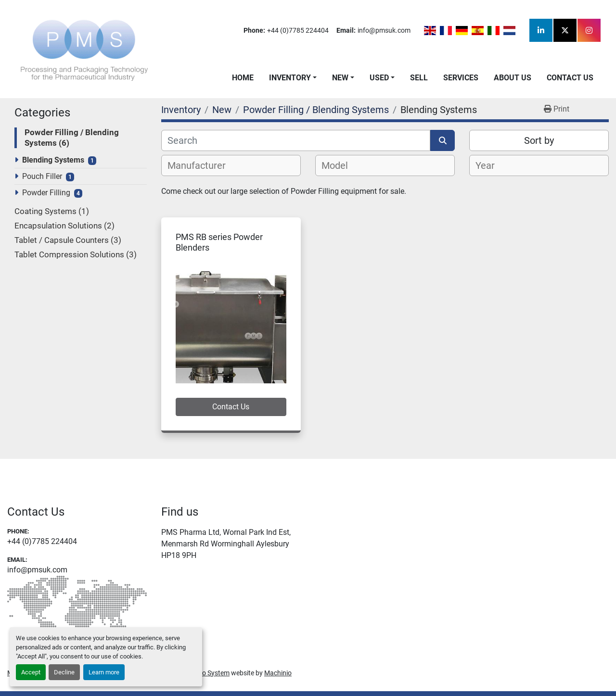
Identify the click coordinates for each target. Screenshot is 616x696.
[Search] (296, 140)
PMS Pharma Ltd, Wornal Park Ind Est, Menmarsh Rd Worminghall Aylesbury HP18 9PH (226, 544)
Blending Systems (53, 160)
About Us (513, 78)
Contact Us (570, 78)
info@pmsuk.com (384, 30)
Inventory (290, 78)
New (340, 78)
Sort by (539, 140)
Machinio (278, 673)
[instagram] (589, 30)
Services (461, 78)
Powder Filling (46, 193)
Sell (419, 78)
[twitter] (565, 30)
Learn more (104, 672)
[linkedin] (541, 30)
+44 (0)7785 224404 (298, 30)
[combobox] (231, 165)
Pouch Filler (42, 176)
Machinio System (204, 673)
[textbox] (202, 165)
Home (243, 78)
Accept (31, 672)
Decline (64, 672)
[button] (293, 78)
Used (379, 78)
